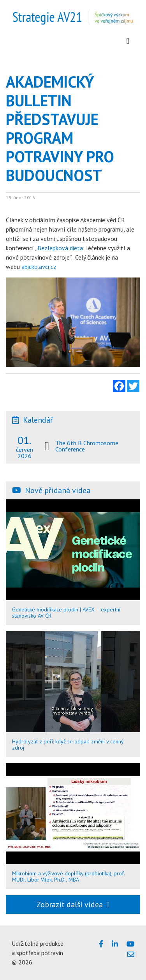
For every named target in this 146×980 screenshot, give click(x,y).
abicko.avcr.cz (39, 267)
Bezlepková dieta (60, 248)
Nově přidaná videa (58, 490)
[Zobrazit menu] (128, 41)
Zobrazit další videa (73, 904)
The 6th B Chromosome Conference (87, 446)
